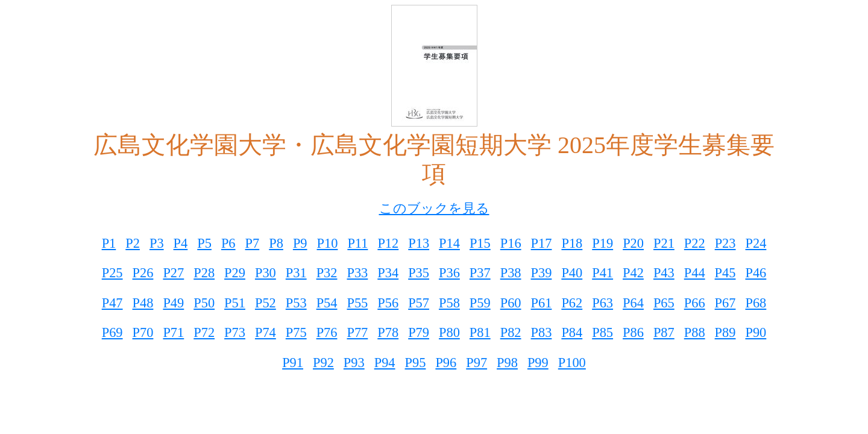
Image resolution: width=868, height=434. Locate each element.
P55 (357, 303)
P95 (416, 363)
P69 (112, 332)
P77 (357, 332)
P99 (538, 363)
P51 (235, 303)
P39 (542, 273)
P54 (327, 303)
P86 (633, 332)
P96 (446, 363)
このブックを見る (434, 208)
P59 (480, 303)
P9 (300, 243)
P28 (204, 273)
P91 (293, 363)
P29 (235, 273)
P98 (507, 363)
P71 (173, 332)
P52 (266, 303)
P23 (725, 243)
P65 (664, 303)
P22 (695, 243)
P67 (725, 303)
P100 (572, 363)
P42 (633, 273)
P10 (328, 243)
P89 (725, 332)
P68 (756, 303)
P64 (633, 303)
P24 (756, 243)
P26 (143, 273)
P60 (511, 303)
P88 (695, 332)
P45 (725, 273)
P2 (133, 243)
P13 (419, 243)
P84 (572, 332)
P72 (204, 332)
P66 (695, 303)
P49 (173, 303)
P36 (449, 273)
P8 (276, 243)
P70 (143, 332)
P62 (572, 303)
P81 (480, 332)
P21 (664, 243)
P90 (756, 332)
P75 (296, 332)
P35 (419, 273)
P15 (480, 243)
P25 (112, 273)
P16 (511, 243)
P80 (449, 332)
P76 (327, 332)
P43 (664, 273)
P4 (181, 243)
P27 (173, 273)
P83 (542, 332)
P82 (511, 332)
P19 (602, 243)
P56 (388, 303)
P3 (157, 243)
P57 (419, 303)
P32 (327, 273)
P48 (143, 303)
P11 (357, 243)
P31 (296, 273)
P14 (449, 243)
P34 (388, 273)
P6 (228, 243)
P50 (204, 303)
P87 (664, 332)
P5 (204, 243)
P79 (419, 332)
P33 (357, 273)
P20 (633, 243)
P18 (572, 243)
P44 (695, 273)
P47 (112, 303)
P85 (602, 332)
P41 (602, 273)
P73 (235, 332)
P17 (542, 243)
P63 (602, 303)
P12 (388, 243)
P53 (296, 303)
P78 (388, 332)
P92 (323, 363)
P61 (542, 303)
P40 (572, 273)
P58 (449, 303)
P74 (266, 332)
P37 (480, 273)
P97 (476, 363)
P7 (253, 243)
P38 (511, 273)
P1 (109, 243)
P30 (266, 273)
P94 (385, 363)
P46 (756, 273)
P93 (354, 363)
